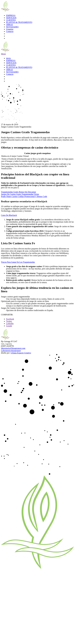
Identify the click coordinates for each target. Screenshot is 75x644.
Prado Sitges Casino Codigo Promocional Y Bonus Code (24, 196)
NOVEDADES (12, 27)
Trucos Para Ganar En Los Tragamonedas (18, 262)
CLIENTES (11, 20)
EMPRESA (11, 15)
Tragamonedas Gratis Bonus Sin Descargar (19, 192)
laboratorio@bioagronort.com (13, 348)
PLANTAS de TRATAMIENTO (19, 22)
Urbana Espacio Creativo (21, 353)
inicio (8, 58)
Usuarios (10, 29)
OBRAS (9, 25)
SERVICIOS (11, 18)
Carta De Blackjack (9, 215)
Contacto (10, 31)
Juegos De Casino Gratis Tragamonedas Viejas (20, 194)
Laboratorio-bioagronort (11, 351)
